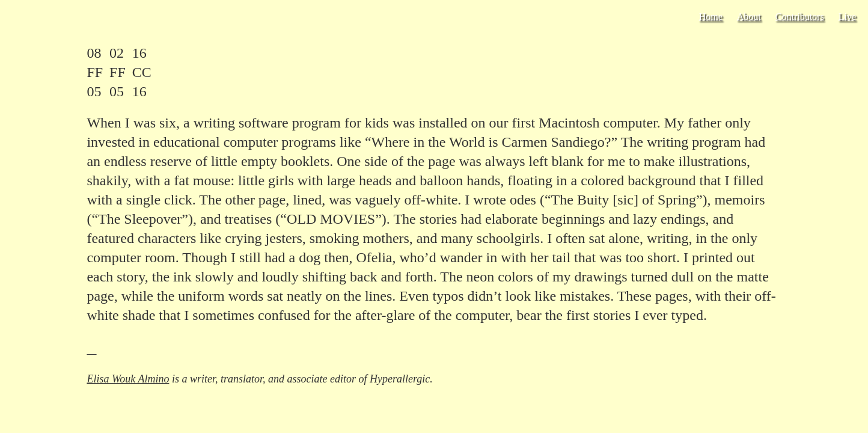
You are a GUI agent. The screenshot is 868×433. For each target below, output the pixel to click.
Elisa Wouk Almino (128, 379)
